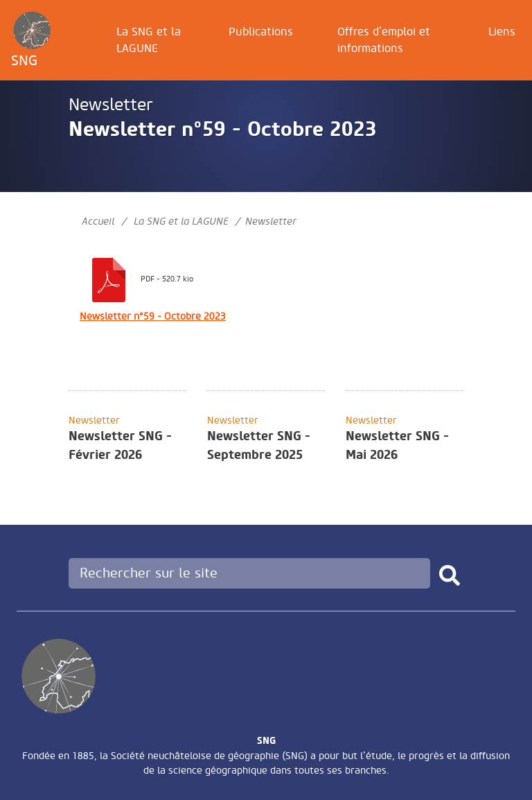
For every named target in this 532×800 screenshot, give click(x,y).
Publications (261, 32)
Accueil (98, 221)
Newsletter (111, 105)
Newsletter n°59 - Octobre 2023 (153, 316)
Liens (502, 32)
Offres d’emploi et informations (384, 40)
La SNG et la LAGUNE (149, 40)
